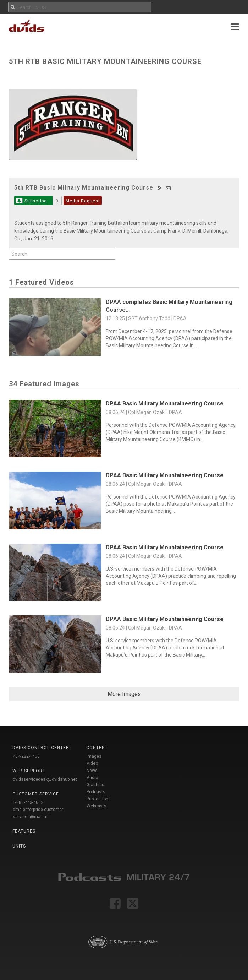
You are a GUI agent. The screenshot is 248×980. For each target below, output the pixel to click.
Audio (92, 778)
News (92, 771)
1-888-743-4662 (28, 802)
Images (94, 756)
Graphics (95, 785)
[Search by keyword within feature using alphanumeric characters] (62, 254)
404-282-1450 (26, 756)
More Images (124, 694)
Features (24, 831)
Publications (99, 799)
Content (97, 748)
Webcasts (97, 806)
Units (19, 846)
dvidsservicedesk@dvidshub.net (45, 779)
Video (92, 763)
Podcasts (96, 792)
